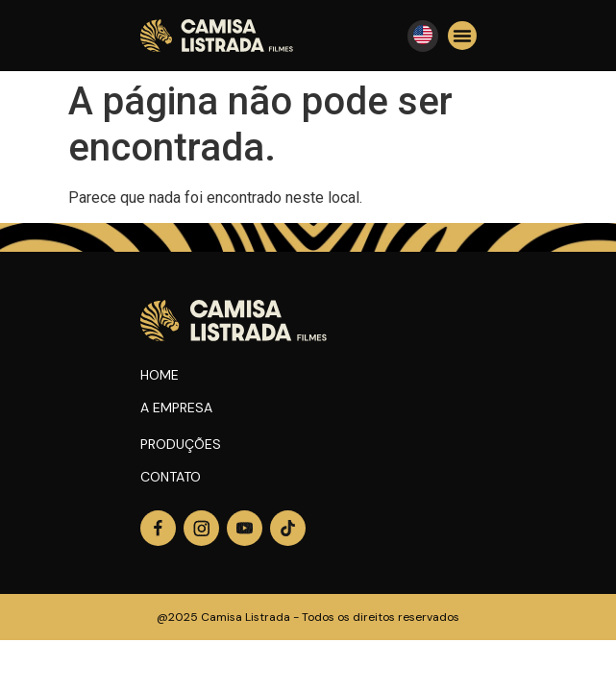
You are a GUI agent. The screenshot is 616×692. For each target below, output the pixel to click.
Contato (171, 477)
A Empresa (176, 408)
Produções (181, 444)
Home (160, 375)
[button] (462, 36)
